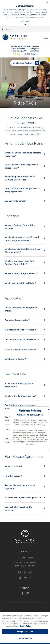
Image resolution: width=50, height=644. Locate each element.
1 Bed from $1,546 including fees (25, 45)
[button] (25, 23)
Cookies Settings (25, 638)
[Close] (46, 616)
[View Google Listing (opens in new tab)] (25, 53)
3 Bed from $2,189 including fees (25, 50)
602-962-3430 (25, 557)
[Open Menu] (46, 36)
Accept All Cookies (25, 632)
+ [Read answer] (45, 153)
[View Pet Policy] (25, 576)
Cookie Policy (25, 626)
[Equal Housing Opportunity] (19, 571)
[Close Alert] (4, 6)
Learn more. (32, 21)
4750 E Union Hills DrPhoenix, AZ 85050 (25, 563)
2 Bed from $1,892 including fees (25, 47)
